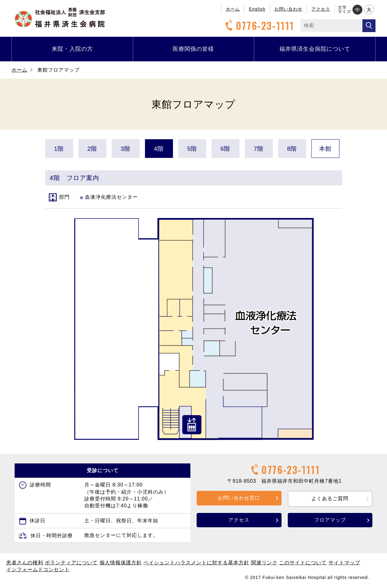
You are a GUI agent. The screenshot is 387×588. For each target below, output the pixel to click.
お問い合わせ (288, 9)
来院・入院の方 (72, 49)
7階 (259, 149)
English (257, 9)
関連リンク (264, 563)
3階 (126, 149)
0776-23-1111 (259, 26)
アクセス (321, 9)
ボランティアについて (71, 563)
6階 (226, 149)
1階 (59, 149)
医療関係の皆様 (193, 49)
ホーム (233, 9)
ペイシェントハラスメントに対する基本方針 (196, 563)
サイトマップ (344, 563)
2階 (92, 149)
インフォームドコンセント (38, 569)
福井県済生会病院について (315, 49)
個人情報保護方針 (121, 563)
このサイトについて (303, 563)
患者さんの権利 (25, 563)
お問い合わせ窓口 (239, 498)
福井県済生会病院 (60, 18)
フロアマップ (330, 520)
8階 (292, 149)
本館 (325, 149)
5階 (192, 149)
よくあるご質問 (330, 498)
